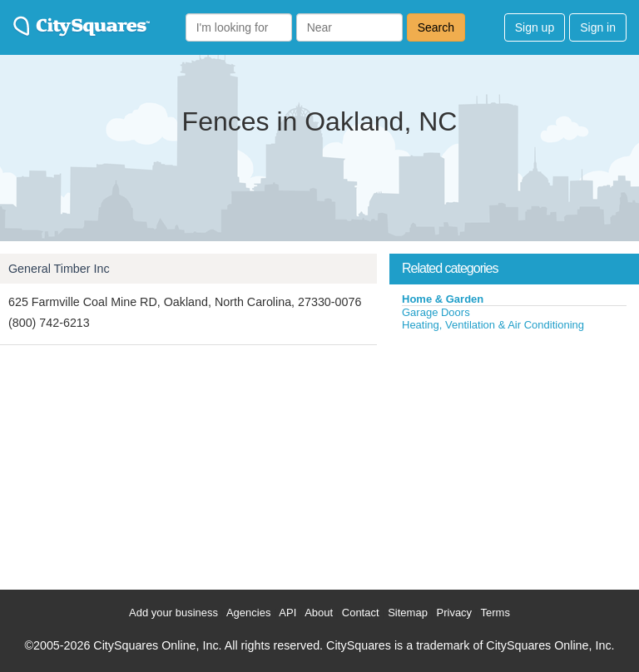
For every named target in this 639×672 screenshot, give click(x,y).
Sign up (535, 27)
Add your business (173, 613)
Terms (495, 613)
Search (436, 27)
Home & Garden (443, 299)
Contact (361, 613)
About (319, 613)
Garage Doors (436, 312)
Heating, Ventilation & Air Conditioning (493, 325)
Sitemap (408, 613)
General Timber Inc (59, 269)
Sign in (598, 27)
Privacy (455, 613)
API (287, 613)
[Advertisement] (514, 457)
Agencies (248, 613)
